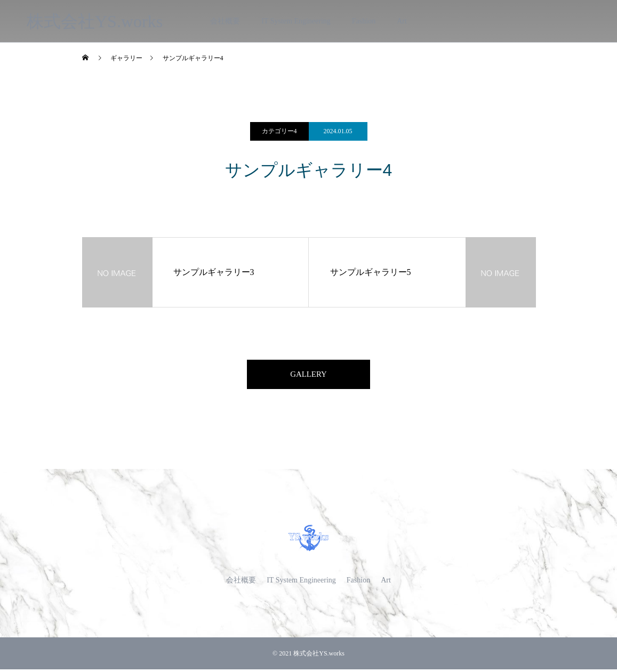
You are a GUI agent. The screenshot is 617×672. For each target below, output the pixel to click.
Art (402, 21)
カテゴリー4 (279, 131)
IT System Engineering (296, 21)
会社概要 (225, 21)
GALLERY (309, 375)
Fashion (364, 21)
